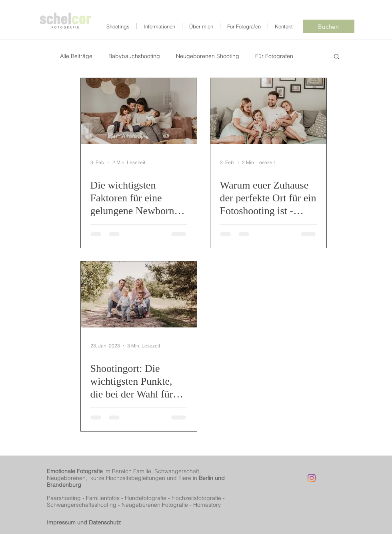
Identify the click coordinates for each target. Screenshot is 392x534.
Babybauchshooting (134, 56)
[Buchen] (329, 26)
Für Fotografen (274, 56)
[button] (337, 57)
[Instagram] (312, 478)
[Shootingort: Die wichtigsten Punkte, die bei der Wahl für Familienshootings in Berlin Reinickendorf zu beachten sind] (139, 294)
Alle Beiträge (76, 56)
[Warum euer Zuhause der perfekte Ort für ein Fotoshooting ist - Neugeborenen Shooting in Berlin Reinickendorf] (268, 111)
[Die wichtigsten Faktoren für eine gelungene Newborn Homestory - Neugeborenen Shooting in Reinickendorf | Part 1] (139, 111)
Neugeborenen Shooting (208, 56)
